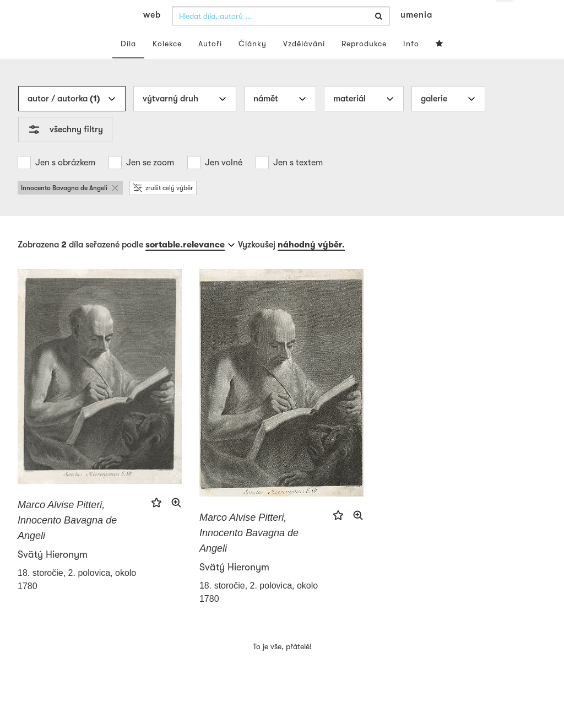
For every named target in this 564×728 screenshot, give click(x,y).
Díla (128, 65)
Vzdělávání (304, 65)
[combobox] (281, 37)
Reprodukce (364, 65)
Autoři (210, 65)
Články (253, 65)
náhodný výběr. (311, 266)
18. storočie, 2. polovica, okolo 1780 (77, 600)
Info (411, 65)
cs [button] (505, 17)
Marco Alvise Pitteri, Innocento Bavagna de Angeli (67, 541)
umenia (416, 36)
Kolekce (167, 65)
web (152, 36)
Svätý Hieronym (53, 575)
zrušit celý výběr (163, 209)
